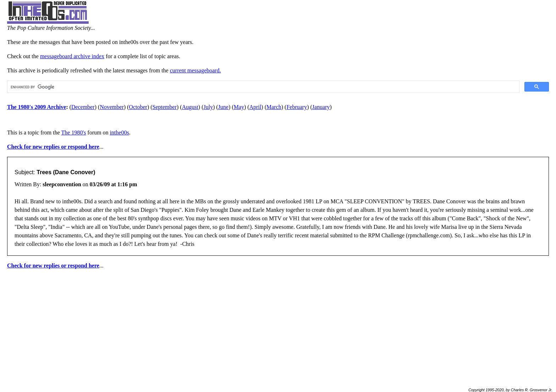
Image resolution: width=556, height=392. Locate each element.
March (274, 107)
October (138, 107)
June (223, 107)
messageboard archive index (72, 56)
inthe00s (119, 132)
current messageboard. (195, 70)
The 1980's (74, 132)
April (255, 107)
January (321, 107)
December (83, 107)
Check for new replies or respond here (53, 147)
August (190, 107)
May (239, 107)
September (165, 107)
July (208, 107)
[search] (263, 87)
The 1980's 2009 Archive (37, 107)
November (112, 107)
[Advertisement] (278, 325)
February (297, 107)
